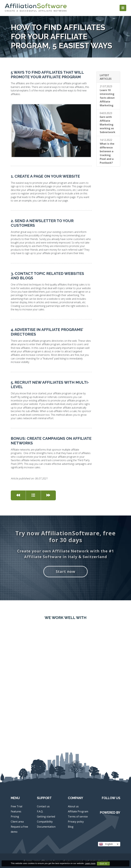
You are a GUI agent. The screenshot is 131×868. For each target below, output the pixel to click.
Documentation (46, 827)
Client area (17, 822)
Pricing (15, 817)
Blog (71, 827)
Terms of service (78, 817)
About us (73, 806)
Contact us (43, 806)
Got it (103, 863)
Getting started (46, 817)
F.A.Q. (40, 811)
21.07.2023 (107, 96)
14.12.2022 (107, 151)
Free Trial (16, 806)
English (109, 844)
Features (16, 811)
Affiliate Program (78, 811)
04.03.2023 (108, 123)
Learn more (90, 863)
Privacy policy (76, 822)
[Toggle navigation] (123, 8)
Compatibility (45, 822)
